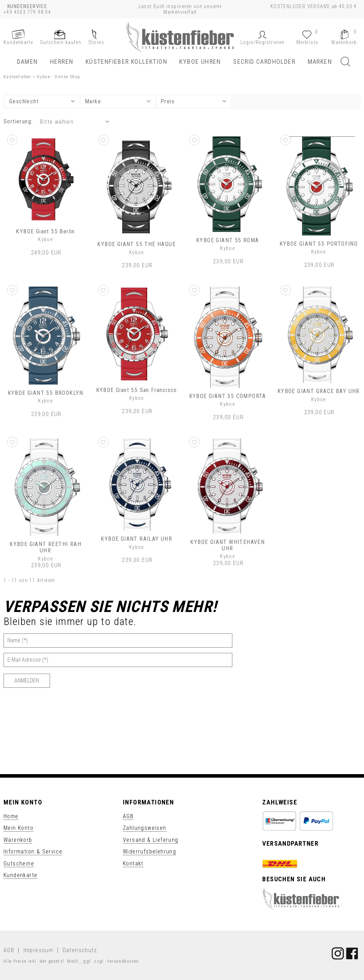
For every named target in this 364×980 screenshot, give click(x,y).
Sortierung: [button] (18, 121)
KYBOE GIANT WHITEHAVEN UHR (227, 545)
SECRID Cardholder (264, 62)
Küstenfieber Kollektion (126, 62)
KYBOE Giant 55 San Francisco (137, 390)
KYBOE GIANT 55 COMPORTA (228, 396)
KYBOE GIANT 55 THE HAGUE (136, 244)
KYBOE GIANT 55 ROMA (228, 240)
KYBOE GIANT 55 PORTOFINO (319, 244)
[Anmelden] (27, 681)
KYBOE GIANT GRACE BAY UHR (319, 391)
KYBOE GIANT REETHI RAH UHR (45, 547)
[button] (263, 42)
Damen (27, 62)
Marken (320, 62)
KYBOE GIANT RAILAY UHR (136, 539)
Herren (62, 62)
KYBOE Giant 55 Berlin (45, 231)
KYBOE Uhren (200, 62)
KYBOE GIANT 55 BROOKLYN (46, 393)
